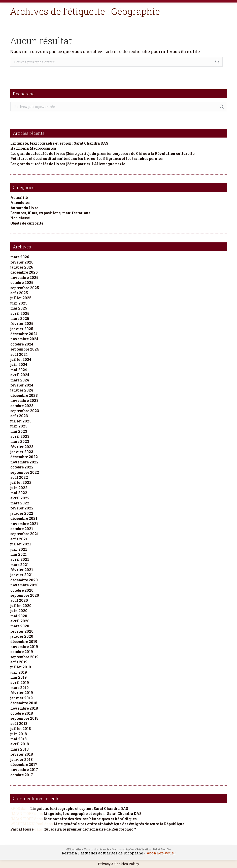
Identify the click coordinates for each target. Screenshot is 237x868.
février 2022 (22, 508)
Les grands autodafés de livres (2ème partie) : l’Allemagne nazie (68, 164)
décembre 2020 (24, 580)
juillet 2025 (21, 298)
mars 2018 (20, 749)
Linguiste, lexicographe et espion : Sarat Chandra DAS (59, 143)
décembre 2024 (24, 334)
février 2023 (22, 447)
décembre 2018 (24, 703)
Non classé (20, 218)
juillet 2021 (21, 544)
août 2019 (19, 662)
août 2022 (19, 477)
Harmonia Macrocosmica (33, 148)
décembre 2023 (24, 395)
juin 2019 (19, 672)
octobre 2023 (22, 406)
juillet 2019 (21, 667)
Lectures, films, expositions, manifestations (50, 213)
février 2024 (22, 385)
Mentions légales (123, 849)
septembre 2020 (25, 595)
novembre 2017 (24, 770)
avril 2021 (20, 559)
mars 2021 (20, 565)
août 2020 (19, 600)
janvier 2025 (22, 329)
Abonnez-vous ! (161, 853)
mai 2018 (19, 739)
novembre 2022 (24, 462)
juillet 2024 (21, 359)
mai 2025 (19, 308)
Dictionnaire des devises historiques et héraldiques (90, 819)
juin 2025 (19, 303)
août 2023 (19, 416)
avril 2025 (20, 313)
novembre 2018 (24, 708)
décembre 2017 (24, 765)
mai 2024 (19, 370)
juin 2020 (19, 611)
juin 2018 (19, 734)
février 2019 (22, 693)
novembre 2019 (24, 647)
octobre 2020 (22, 590)
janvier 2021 (22, 575)
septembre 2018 (24, 718)
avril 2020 (20, 621)
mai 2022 (19, 493)
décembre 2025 (24, 272)
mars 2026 (20, 257)
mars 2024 (20, 380)
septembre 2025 (25, 288)
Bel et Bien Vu (162, 849)
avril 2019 (20, 683)
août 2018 (19, 724)
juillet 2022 (21, 482)
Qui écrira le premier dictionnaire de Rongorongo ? (90, 829)
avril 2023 (20, 436)
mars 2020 (20, 626)
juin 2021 (19, 549)
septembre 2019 (24, 657)
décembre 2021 (24, 518)
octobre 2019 (22, 652)
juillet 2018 (21, 729)
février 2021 (22, 570)
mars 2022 (20, 503)
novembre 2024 (24, 339)
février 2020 (22, 631)
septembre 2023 (25, 411)
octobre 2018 (22, 713)
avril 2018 (20, 744)
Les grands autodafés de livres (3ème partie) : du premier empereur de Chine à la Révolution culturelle (102, 154)
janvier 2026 (22, 267)
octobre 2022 (22, 467)
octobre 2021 (22, 529)
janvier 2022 (22, 513)
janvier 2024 (22, 390)
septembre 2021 (24, 534)
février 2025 (22, 323)
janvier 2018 (22, 760)
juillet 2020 (21, 606)
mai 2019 (19, 677)
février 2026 (22, 262)
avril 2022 (20, 498)
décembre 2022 (24, 457)
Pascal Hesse (22, 829)
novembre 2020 (24, 585)
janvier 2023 (22, 452)
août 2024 (19, 354)
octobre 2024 (22, 344)
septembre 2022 (25, 472)
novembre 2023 (24, 400)
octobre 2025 (22, 283)
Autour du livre (24, 208)
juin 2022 (19, 488)
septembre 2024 (25, 349)
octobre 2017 (22, 775)
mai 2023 (19, 431)
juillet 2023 (21, 421)
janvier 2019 (22, 698)
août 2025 (19, 293)
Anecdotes (20, 203)
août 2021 (19, 539)
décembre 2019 (24, 642)
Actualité (19, 198)
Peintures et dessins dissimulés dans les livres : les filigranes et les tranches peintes (86, 159)
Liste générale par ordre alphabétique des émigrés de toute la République (119, 824)
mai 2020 (19, 616)
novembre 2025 (24, 277)
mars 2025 (20, 318)
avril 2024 (20, 375)
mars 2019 (20, 688)
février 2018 (22, 754)
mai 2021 (19, 554)
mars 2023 (20, 441)
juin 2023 (19, 426)
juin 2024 (19, 364)
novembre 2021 (24, 524)
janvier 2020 (22, 636)
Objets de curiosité (27, 223)
